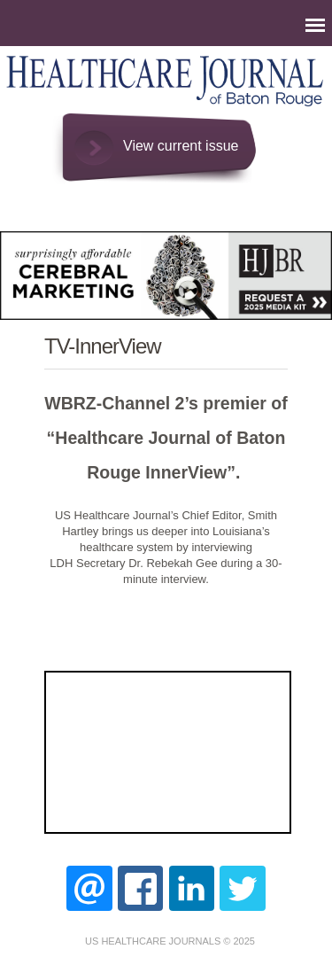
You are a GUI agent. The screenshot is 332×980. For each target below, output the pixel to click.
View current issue (181, 146)
